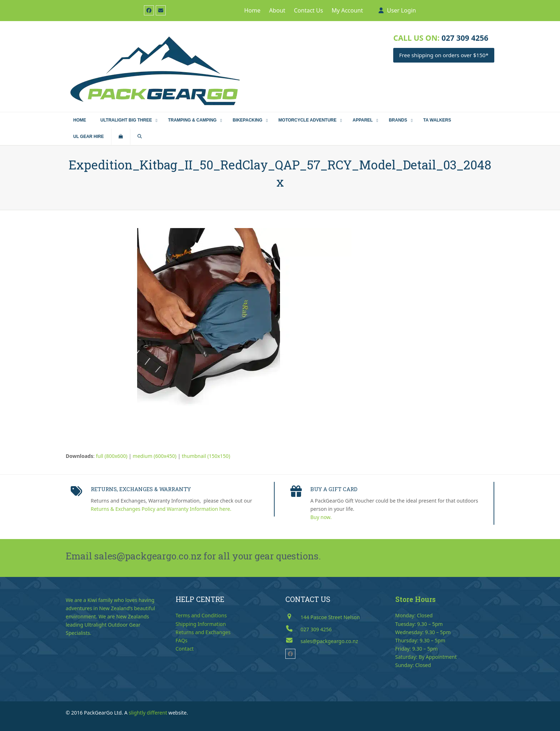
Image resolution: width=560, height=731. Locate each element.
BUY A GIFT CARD (334, 489)
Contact (185, 649)
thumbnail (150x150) (206, 456)
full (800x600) (111, 456)
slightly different (148, 713)
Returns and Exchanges (203, 632)
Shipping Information (201, 624)
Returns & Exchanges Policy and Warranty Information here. (161, 509)
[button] (121, 137)
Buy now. (321, 517)
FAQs (182, 640)
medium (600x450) (155, 456)
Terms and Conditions (201, 615)
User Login (402, 10)
